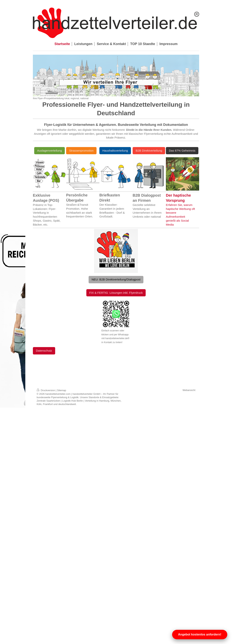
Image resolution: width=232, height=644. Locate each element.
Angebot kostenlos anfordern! (200, 634)
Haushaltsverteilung (115, 151)
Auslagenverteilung (50, 151)
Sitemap (62, 390)
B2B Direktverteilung (149, 151)
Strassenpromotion (81, 151)
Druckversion (46, 390)
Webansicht (189, 390)
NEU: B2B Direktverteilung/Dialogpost (116, 279)
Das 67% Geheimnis (182, 151)
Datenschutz (44, 351)
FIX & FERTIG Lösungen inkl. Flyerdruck (116, 293)
